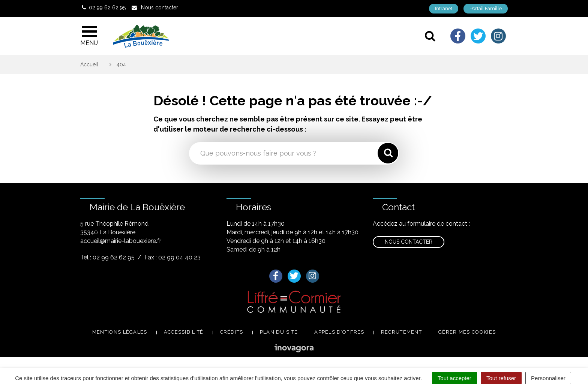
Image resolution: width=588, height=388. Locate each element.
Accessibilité (184, 332)
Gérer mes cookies (467, 332)
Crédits (232, 332)
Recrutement (401, 332)
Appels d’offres (339, 332)
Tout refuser (501, 378)
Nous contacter (409, 242)
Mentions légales (120, 332)
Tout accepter (454, 378)
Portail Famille (486, 8)
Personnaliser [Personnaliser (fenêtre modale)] (548, 378)
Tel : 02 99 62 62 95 (107, 257)
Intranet (444, 8)
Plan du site (279, 332)
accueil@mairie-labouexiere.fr (121, 241)
